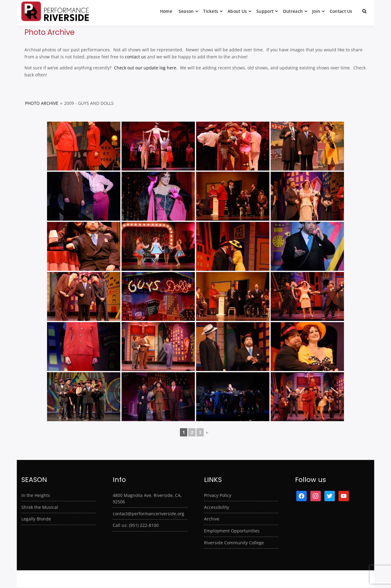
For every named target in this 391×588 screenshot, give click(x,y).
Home (166, 11)
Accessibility (217, 507)
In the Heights (36, 495)
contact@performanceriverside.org (148, 514)
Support (265, 11)
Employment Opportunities (232, 531)
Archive (212, 519)
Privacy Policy (218, 495)
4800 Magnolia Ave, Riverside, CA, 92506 (147, 498)
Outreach (293, 11)
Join (316, 11)
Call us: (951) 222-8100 (136, 525)
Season (186, 11)
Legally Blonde (36, 519)
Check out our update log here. (145, 68)
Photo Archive (42, 103)
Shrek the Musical (40, 507)
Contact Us (341, 11)
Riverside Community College (234, 543)
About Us (237, 11)
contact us (135, 57)
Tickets (211, 11)
